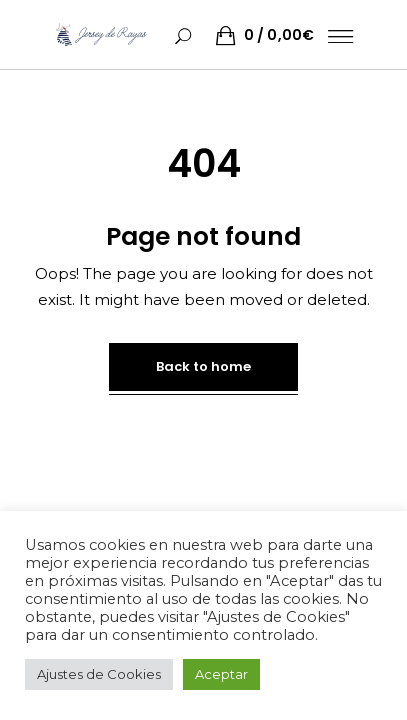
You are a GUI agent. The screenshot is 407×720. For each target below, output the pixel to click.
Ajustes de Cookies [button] (99, 674)
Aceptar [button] (221, 674)
